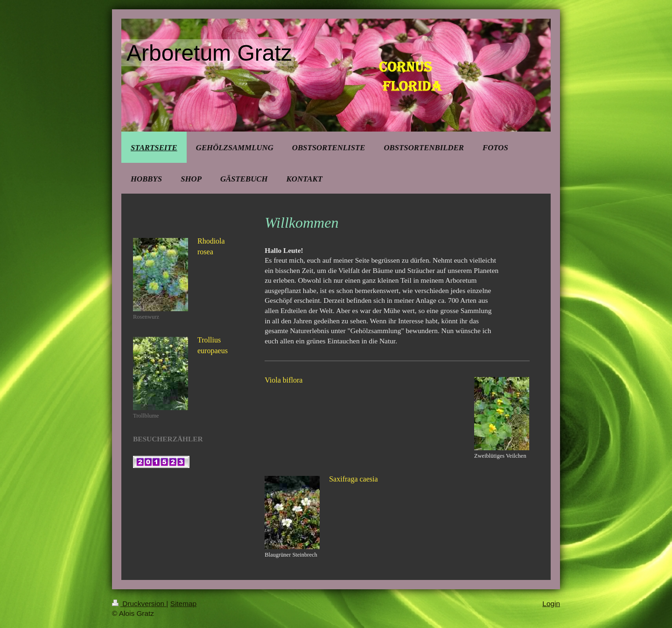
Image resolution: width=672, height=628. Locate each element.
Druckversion (139, 604)
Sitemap (183, 604)
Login (551, 604)
